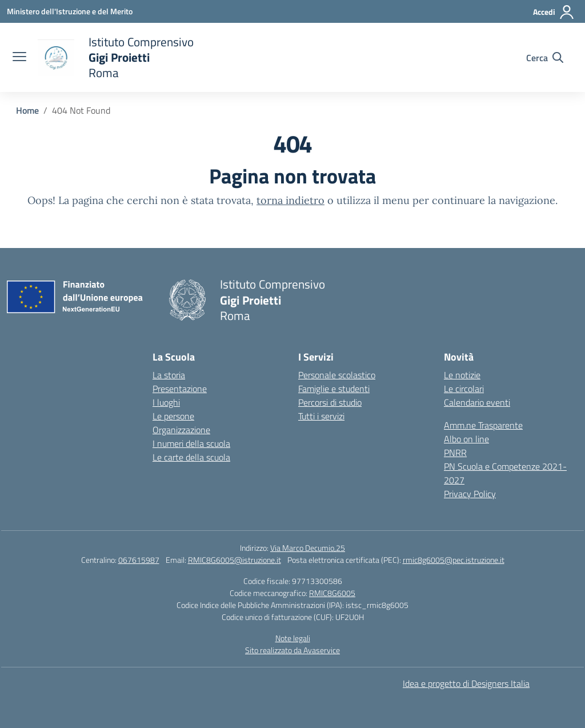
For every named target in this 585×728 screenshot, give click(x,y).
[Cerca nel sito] (545, 58)
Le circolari (464, 389)
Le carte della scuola (191, 457)
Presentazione (180, 389)
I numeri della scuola (191, 443)
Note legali (293, 638)
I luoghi (166, 402)
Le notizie (462, 375)
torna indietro (291, 200)
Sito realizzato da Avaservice (292, 650)
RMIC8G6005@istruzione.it (235, 560)
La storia (169, 375)
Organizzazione (181, 430)
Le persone (173, 416)
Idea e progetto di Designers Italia (466, 683)
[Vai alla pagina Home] (27, 110)
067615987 (139, 560)
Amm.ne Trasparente (483, 425)
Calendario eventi (477, 402)
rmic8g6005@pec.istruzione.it (454, 560)
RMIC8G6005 (332, 593)
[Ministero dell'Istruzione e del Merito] (70, 11)
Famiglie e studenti (334, 389)
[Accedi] (554, 12)
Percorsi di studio (330, 402)
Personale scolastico (337, 375)
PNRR (455, 453)
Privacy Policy (470, 494)
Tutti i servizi (321, 416)
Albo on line (466, 439)
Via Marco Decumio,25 (308, 548)
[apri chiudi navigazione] (19, 58)
